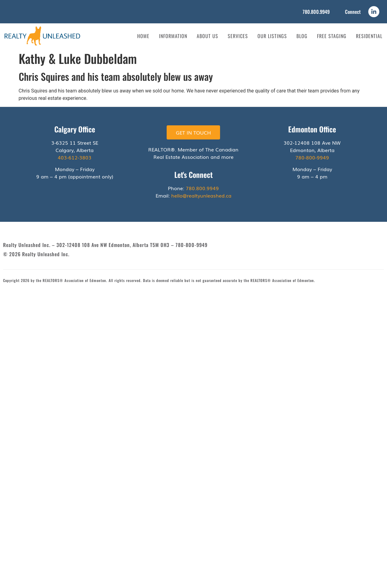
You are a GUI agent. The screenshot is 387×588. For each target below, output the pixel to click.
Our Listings (272, 36)
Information (173, 36)
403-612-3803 (75, 157)
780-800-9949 (312, 157)
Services (238, 36)
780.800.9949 (316, 12)
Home (143, 36)
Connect (353, 12)
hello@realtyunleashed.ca (201, 195)
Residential (369, 36)
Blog (302, 36)
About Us (207, 36)
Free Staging (332, 36)
